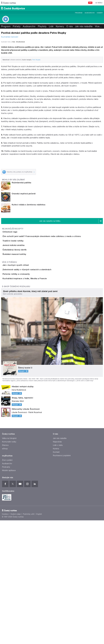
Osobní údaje (16, 638)
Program (79, 13)
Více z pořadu (9, 360)
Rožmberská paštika (21, 241)
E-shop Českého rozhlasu (16, 410)
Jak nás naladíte (84, 26)
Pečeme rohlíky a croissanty (25, 385)
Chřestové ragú (19, 290)
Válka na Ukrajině (9, 562)
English (39, 638)
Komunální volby (9, 565)
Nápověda (57, 565)
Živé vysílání (7, 584)
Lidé (51, 26)
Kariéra (56, 572)
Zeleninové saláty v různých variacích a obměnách (36, 374)
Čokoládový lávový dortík (24, 334)
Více (98, 26)
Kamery (100, 13)
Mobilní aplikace (9, 594)
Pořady (17, 26)
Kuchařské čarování (10, 37)
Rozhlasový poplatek (62, 579)
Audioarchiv (90, 13)
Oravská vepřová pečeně (24, 252)
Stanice (5, 569)
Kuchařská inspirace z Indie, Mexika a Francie (34, 396)
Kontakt (56, 576)
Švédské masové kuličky (24, 345)
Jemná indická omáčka (23, 323)
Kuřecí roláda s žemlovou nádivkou (29, 263)
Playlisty (42, 26)
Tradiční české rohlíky (22, 312)
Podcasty (6, 591)
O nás (70, 26)
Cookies (5, 638)
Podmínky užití (29, 638)
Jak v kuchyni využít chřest (25, 363)
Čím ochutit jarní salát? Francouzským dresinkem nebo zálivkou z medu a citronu (51, 301)
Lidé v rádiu (58, 569)
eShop (5, 572)
